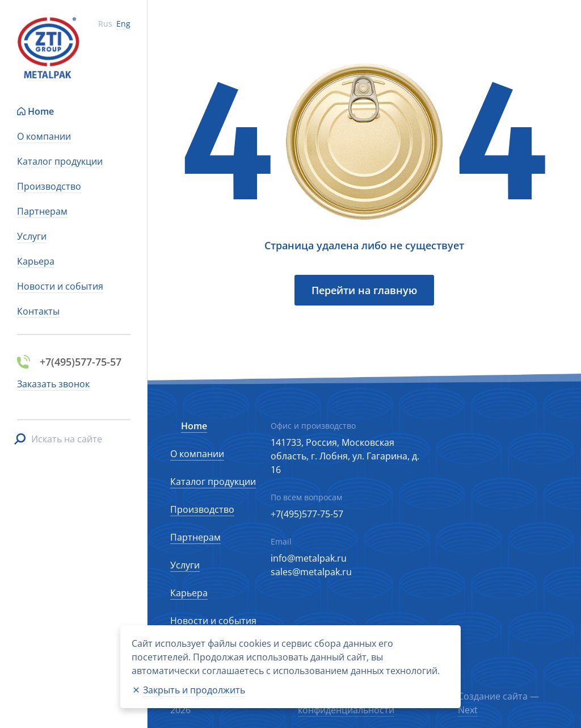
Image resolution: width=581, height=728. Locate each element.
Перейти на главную (364, 290)
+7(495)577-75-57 (307, 514)
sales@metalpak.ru (311, 572)
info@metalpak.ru (309, 558)
